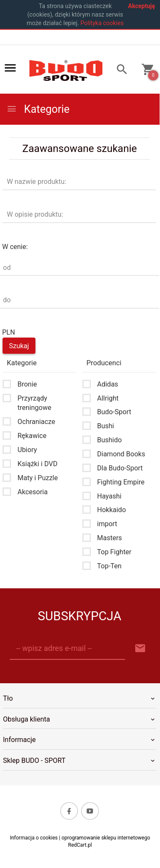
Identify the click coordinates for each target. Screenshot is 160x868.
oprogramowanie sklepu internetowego (106, 838)
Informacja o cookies (34, 838)
